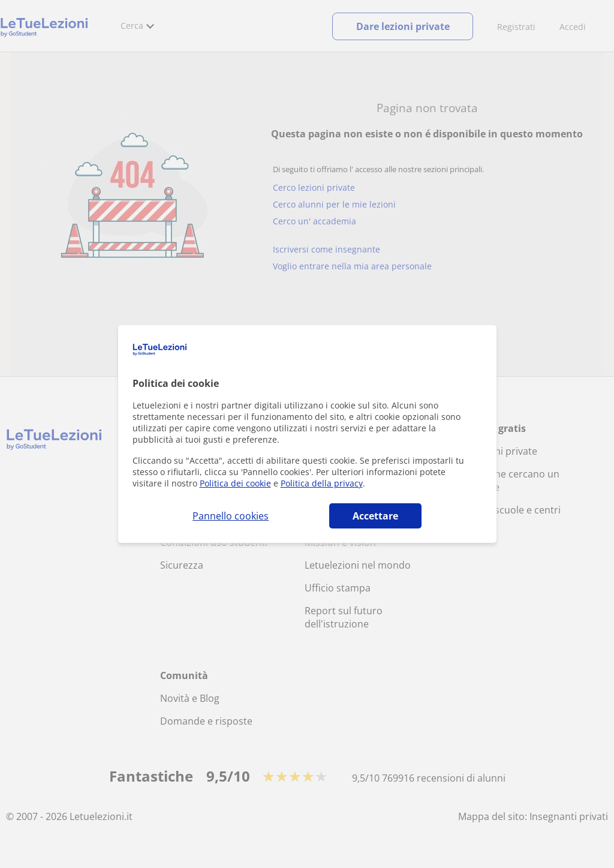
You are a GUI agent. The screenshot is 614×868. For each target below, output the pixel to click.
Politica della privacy (322, 483)
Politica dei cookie (235, 483)
